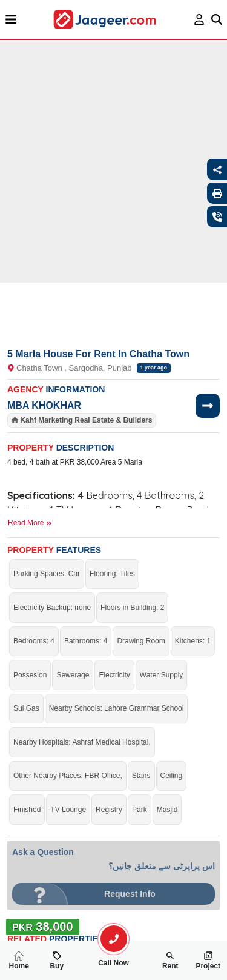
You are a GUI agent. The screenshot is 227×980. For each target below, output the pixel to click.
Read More (30, 523)
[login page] (199, 19)
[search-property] (114, 939)
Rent (170, 961)
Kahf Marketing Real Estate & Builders (86, 420)
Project (208, 961)
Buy (57, 961)
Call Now (114, 958)
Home (19, 961)
